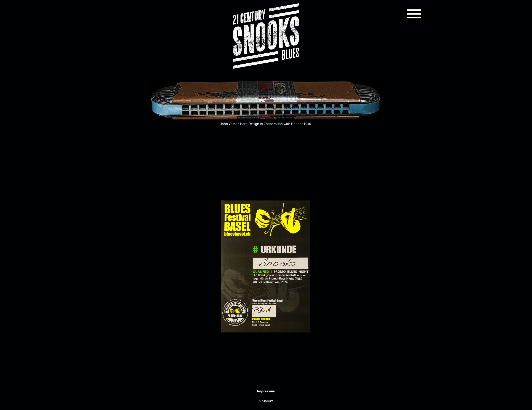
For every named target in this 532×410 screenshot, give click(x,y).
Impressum (266, 391)
